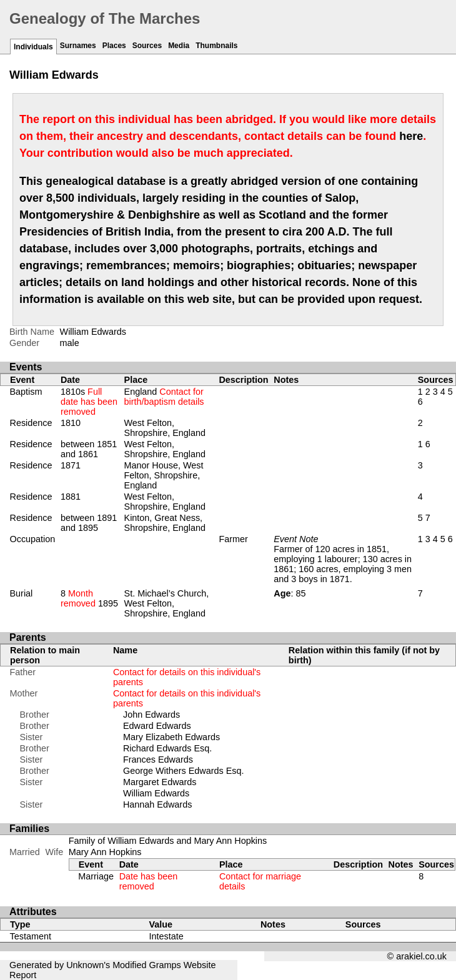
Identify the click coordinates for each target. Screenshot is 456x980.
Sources (147, 46)
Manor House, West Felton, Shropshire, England (164, 475)
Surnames (78, 46)
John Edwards (151, 715)
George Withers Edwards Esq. (184, 771)
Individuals (33, 47)
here (411, 136)
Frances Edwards (158, 760)
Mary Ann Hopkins (105, 852)
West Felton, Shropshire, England (165, 428)
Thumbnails (216, 46)
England (164, 397)
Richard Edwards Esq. (167, 748)
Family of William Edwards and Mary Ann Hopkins (168, 841)
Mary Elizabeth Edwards (171, 737)
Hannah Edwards (157, 804)
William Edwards (156, 793)
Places (114, 46)
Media (179, 46)
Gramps (165, 965)
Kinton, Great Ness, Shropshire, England (165, 523)
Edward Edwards (157, 726)
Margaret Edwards (160, 782)
